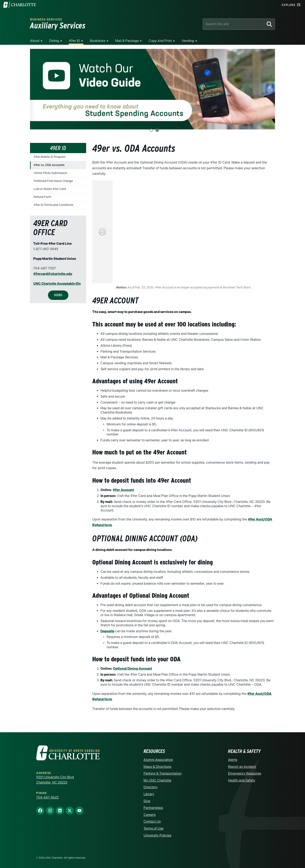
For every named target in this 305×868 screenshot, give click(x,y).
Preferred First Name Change (53, 181)
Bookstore (98, 41)
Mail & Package (127, 41)
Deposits (107, 631)
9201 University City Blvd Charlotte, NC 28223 (55, 780)
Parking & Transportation (163, 773)
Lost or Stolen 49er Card (50, 189)
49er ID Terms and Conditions (53, 205)
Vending (188, 41)
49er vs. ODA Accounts (49, 165)
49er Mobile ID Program (50, 157)
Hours (58, 295)
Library (149, 794)
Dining (54, 41)
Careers (150, 815)
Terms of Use (154, 828)
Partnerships (153, 808)
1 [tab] (151, 130)
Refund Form (42, 197)
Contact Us (152, 821)
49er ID (74, 41)
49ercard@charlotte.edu (53, 274)
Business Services (46, 20)
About (35, 41)
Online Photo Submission (50, 173)
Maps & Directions (157, 767)
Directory (151, 787)
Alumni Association (158, 760)
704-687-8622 (47, 797)
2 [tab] (157, 130)
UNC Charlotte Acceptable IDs (57, 284)
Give (147, 801)
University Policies (157, 835)
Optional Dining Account (132, 669)
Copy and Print (160, 41)
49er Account (123, 490)
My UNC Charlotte (157, 780)
